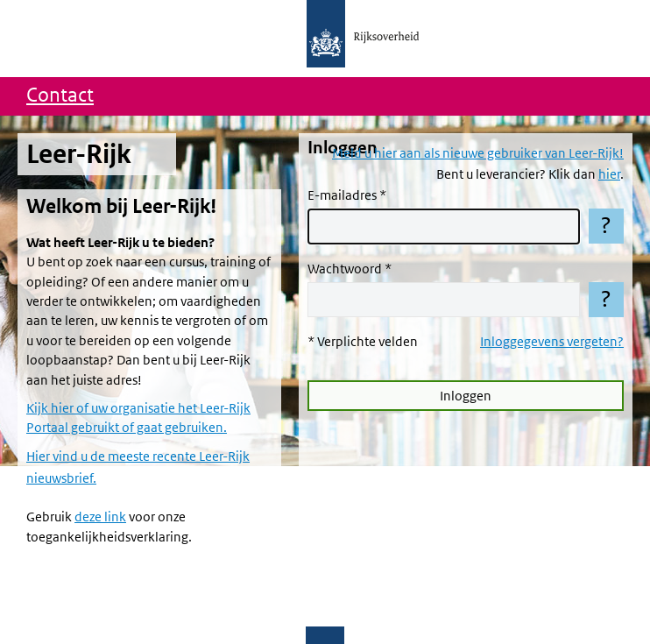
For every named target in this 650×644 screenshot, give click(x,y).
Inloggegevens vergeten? (552, 342)
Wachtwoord (345, 269)
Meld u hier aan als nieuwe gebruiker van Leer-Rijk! (478, 153)
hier (609, 174)
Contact (60, 96)
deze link (100, 517)
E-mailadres (342, 195)
